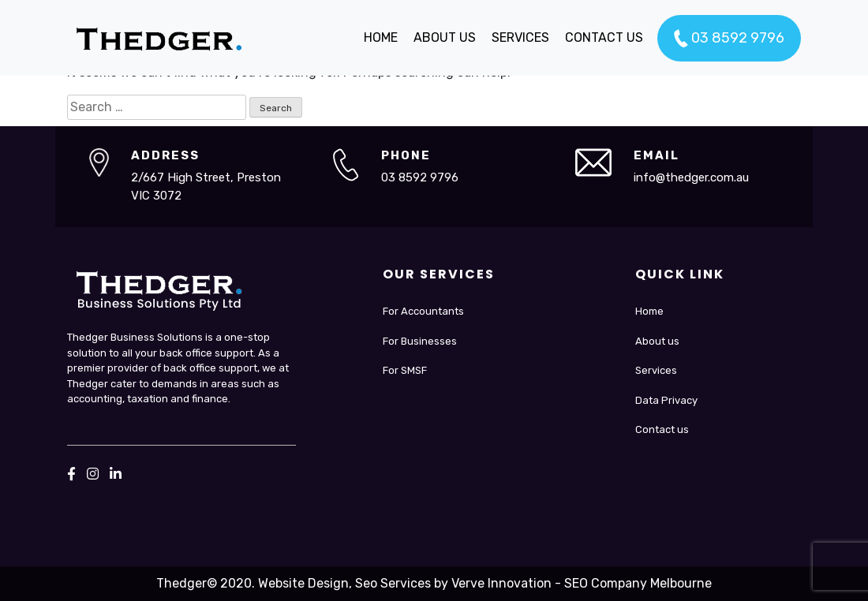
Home (649, 311)
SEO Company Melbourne (638, 583)
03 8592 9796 (729, 39)
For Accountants (423, 311)
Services (656, 370)
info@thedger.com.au (691, 177)
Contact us (662, 429)
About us (657, 341)
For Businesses (420, 341)
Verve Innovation (501, 583)
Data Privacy (666, 400)
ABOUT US (445, 37)
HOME (381, 37)
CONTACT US (604, 37)
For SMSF (405, 370)
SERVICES (520, 37)
